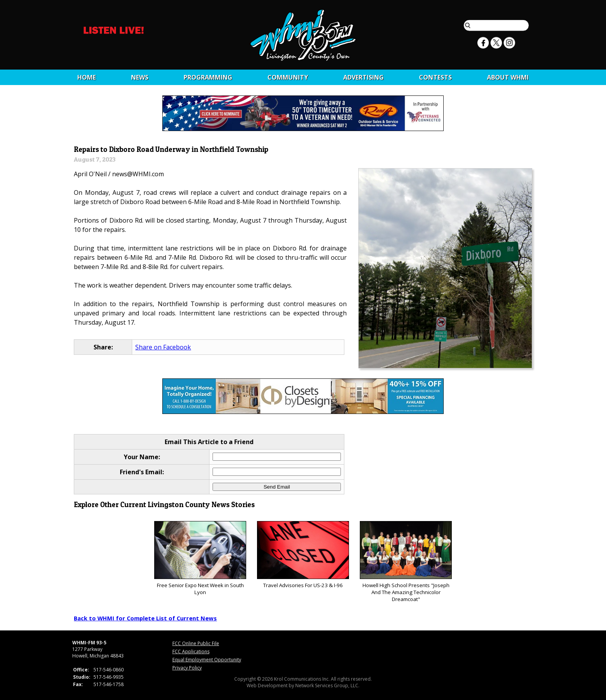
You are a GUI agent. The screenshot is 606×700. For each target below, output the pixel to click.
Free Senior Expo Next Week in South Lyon (200, 558)
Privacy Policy (187, 668)
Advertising (363, 77)
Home (87, 77)
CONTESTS (435, 77)
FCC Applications (191, 651)
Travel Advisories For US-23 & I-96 (303, 555)
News (140, 77)
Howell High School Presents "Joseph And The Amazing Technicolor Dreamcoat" (406, 562)
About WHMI (508, 77)
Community (288, 77)
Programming (208, 77)
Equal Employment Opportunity (207, 660)
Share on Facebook (163, 347)
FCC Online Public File (196, 643)
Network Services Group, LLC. (327, 686)
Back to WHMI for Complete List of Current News (145, 618)
